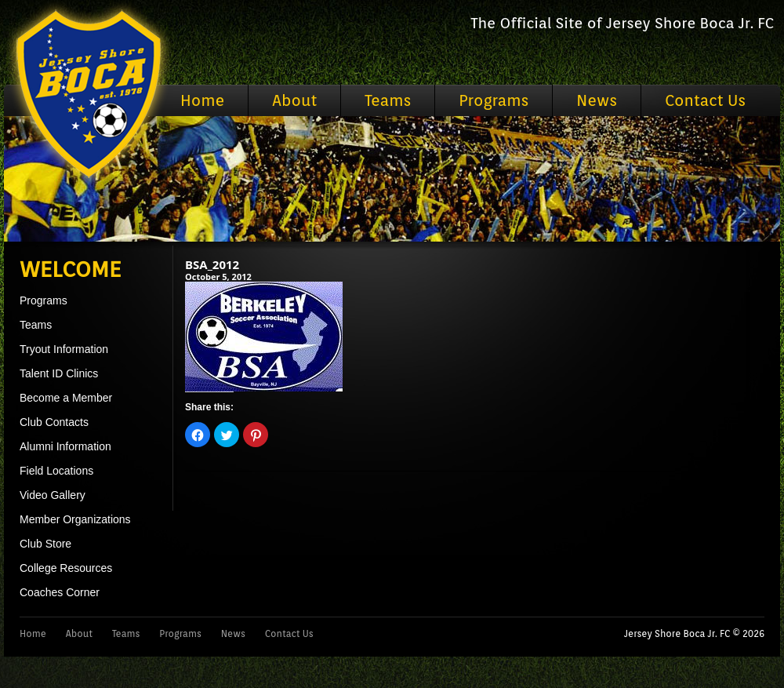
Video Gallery (53, 495)
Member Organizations (75, 519)
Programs (494, 100)
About (294, 100)
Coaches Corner (60, 592)
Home (202, 100)
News (597, 100)
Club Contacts (54, 422)
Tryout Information (64, 349)
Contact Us (705, 100)
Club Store (45, 544)
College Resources (66, 568)
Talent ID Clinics (59, 373)
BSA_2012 (212, 264)
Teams (388, 100)
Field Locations (56, 471)
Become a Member (66, 398)
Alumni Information (65, 446)
